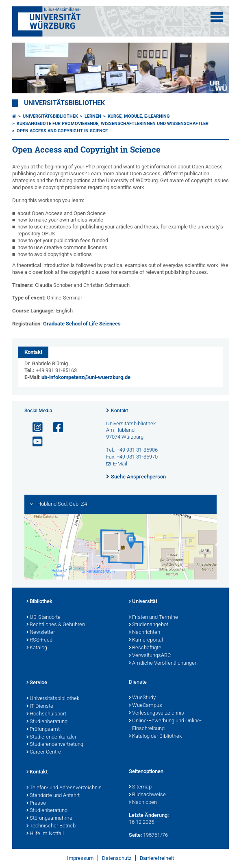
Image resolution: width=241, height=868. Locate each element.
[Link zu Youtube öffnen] (34, 442)
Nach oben (143, 803)
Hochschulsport (46, 714)
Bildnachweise (147, 795)
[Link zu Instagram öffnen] (34, 428)
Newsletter (41, 633)
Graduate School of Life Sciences (82, 324)
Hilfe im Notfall (45, 834)
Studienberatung (47, 722)
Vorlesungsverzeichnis (156, 713)
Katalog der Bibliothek (155, 737)
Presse (36, 803)
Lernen (93, 116)
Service (37, 683)
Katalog (37, 648)
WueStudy (142, 698)
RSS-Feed (39, 640)
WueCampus (145, 706)
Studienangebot (149, 625)
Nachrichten (144, 633)
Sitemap (140, 787)
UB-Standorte (43, 618)
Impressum (80, 858)
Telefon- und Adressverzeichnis (64, 788)
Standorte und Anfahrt (53, 796)
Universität (143, 602)
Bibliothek (39, 602)
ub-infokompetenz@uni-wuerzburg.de (86, 377)
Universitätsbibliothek (64, 103)
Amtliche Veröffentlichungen (163, 663)
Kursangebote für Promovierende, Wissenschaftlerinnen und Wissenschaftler (113, 124)
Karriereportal (146, 640)
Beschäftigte (145, 648)
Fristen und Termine (153, 618)
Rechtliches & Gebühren (56, 625)
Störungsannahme (49, 818)
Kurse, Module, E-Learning (139, 116)
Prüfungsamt (43, 730)
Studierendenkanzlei (51, 737)
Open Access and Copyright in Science (62, 131)
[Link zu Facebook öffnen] (55, 428)
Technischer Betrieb (51, 826)
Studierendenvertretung (55, 745)
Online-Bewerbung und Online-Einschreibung (165, 725)
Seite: (135, 835)
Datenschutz (117, 858)
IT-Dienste (40, 706)
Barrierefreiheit (157, 858)
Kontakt (119, 411)
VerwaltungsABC (150, 656)
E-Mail (120, 464)
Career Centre (44, 752)
